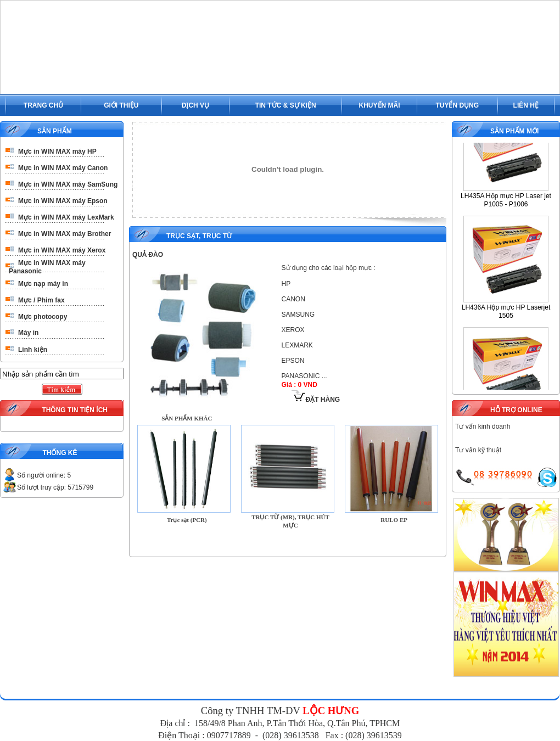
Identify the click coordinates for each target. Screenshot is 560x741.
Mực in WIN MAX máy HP (57, 151)
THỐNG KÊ (60, 453)
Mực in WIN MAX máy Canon (63, 168)
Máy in (28, 333)
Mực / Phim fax (41, 300)
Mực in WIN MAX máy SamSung (68, 184)
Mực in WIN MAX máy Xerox (62, 250)
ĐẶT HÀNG (316, 400)
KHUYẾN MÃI (380, 105)
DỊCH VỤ (195, 105)
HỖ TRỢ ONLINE (516, 410)
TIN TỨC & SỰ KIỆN (286, 105)
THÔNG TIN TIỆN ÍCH (75, 410)
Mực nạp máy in (43, 284)
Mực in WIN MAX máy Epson (63, 201)
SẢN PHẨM (55, 131)
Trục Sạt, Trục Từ (199, 236)
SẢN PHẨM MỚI (514, 131)
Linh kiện (33, 350)
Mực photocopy (43, 317)
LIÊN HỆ (526, 105)
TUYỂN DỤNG (457, 105)
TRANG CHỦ (43, 105)
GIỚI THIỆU (121, 105)
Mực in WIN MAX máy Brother (65, 234)
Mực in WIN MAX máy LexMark (66, 217)
